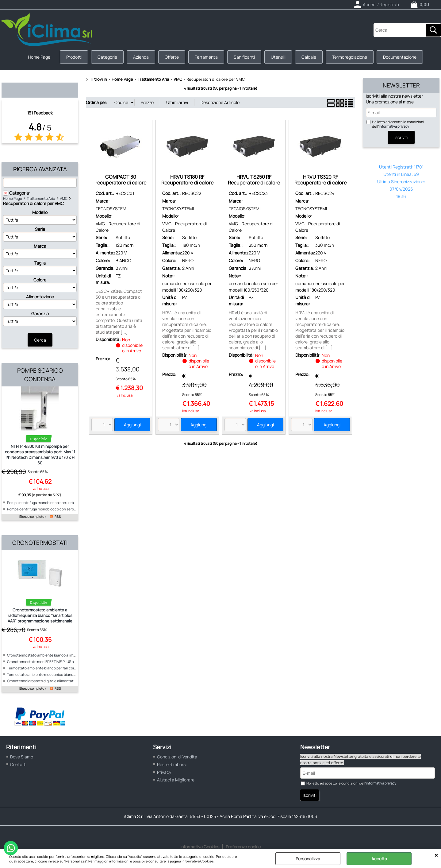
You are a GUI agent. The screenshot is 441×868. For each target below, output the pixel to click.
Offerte (172, 57)
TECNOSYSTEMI (111, 209)
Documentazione (400, 57)
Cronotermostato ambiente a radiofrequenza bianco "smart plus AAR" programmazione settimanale (40, 615)
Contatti (18, 764)
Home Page (39, 57)
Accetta (379, 859)
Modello (40, 212)
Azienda (141, 57)
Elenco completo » (33, 517)
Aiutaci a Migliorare (176, 780)
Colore (40, 280)
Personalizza (308, 859)
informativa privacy (394, 126)
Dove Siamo (22, 757)
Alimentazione (40, 297)
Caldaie (309, 57)
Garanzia (40, 314)
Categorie (107, 57)
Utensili (278, 57)
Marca (40, 246)
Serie (40, 229)
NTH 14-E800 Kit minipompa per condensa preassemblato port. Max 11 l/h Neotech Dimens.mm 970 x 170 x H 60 (40, 455)
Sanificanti (244, 57)
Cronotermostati (40, 543)
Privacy (164, 772)
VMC (64, 198)
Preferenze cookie (243, 847)
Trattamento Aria (41, 198)
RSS (58, 517)
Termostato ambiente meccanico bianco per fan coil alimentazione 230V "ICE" (72, 674)
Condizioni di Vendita (177, 757)
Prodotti (74, 57)
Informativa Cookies (198, 861)
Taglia (40, 263)
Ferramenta (206, 57)
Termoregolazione (350, 57)
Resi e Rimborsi (172, 764)
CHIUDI (436, 855)
